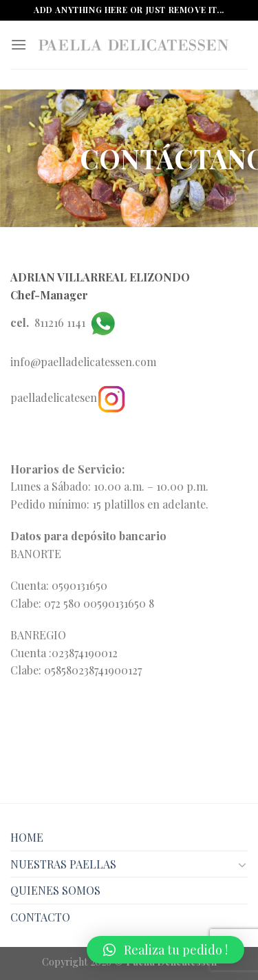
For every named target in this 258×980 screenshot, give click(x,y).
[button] (165, 950)
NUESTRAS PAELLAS (63, 864)
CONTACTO (40, 917)
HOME (27, 837)
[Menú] (19, 44)
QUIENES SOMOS (55, 890)
